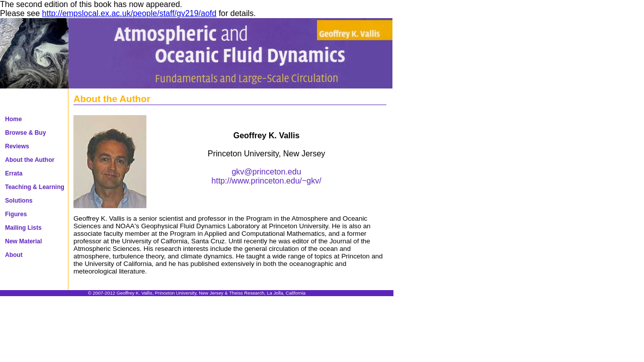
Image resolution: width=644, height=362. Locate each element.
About (14, 255)
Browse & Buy (25, 133)
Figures (16, 214)
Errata (14, 173)
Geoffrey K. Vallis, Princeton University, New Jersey (170, 293)
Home (13, 119)
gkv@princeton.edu (266, 172)
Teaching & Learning (35, 187)
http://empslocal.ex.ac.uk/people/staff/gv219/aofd (130, 13)
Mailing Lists (23, 228)
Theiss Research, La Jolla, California (267, 293)
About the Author (30, 160)
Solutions (19, 201)
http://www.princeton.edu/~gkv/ (266, 181)
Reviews (17, 146)
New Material (23, 241)
